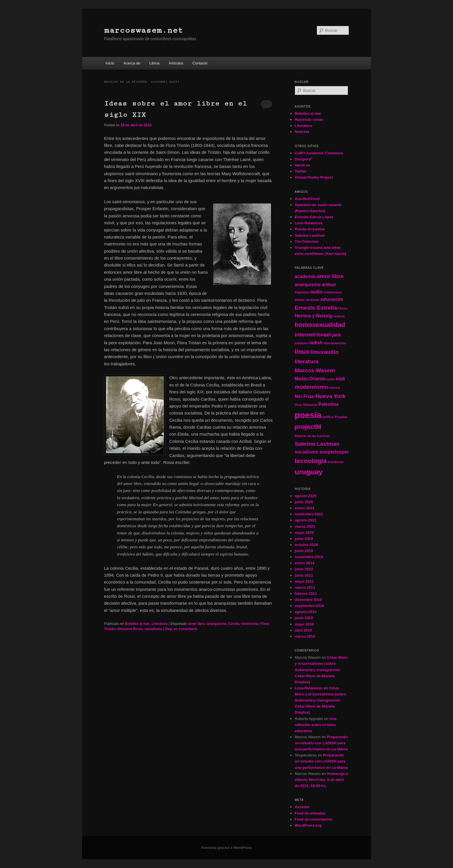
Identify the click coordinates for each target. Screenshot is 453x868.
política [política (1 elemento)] (328, 417)
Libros (154, 63)
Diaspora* (303, 159)
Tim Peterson (307, 241)
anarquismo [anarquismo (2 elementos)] (308, 285)
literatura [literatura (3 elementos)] (307, 361)
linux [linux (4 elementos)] (302, 352)
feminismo (250, 624)
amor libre (196, 624)
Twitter (301, 171)
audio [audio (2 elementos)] (316, 292)
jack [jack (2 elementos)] (336, 335)
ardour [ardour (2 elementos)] (329, 285)
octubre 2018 (306, 545)
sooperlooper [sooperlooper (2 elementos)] (334, 452)
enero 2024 (305, 508)
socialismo (153, 629)
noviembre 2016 (309, 557)
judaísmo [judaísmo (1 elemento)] (301, 343)
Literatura (160, 624)
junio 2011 (304, 575)
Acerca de (132, 63)
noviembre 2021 (309, 514)
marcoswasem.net (143, 30)
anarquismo (216, 624)
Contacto (200, 63)
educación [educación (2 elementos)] (332, 299)
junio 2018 (304, 551)
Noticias (302, 132)
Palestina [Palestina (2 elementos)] (328, 404)
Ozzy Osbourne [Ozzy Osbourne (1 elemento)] (306, 405)
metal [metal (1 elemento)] (331, 379)
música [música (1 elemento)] (335, 388)
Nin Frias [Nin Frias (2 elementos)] (305, 396)
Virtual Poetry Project (314, 177)
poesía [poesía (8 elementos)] (308, 415)
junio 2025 (304, 502)
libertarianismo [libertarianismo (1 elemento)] (335, 343)
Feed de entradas (310, 813)
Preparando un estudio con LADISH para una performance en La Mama (321, 743)
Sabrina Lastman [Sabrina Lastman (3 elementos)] (317, 444)
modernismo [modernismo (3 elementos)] (311, 387)
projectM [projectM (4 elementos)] (308, 427)
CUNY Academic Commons (319, 153)
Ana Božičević (307, 199)
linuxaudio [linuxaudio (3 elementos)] (325, 352)
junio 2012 (304, 569)
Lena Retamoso (309, 223)
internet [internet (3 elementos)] (305, 335)
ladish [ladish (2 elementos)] (316, 343)
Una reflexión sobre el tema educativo (316, 725)
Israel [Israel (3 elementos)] (324, 335)
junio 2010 (304, 618)
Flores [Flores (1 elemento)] (343, 308)
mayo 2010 (304, 624)
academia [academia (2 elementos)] (305, 276)
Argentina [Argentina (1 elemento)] (302, 292)
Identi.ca (302, 165)
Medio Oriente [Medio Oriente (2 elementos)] (310, 379)
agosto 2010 (306, 612)
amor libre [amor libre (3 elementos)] (330, 276)
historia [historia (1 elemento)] (339, 316)
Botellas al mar (137, 624)
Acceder (302, 807)
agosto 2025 (306, 496)
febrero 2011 (306, 594)
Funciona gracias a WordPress (226, 848)
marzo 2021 (305, 526)
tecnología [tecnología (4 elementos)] (311, 461)
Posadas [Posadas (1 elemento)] (341, 417)
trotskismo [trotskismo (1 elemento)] (336, 462)
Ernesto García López (314, 217)
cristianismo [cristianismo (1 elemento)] (333, 292)
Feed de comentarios (313, 819)
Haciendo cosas (309, 120)
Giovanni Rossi (130, 629)
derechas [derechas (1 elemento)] (313, 300)
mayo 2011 (304, 581)
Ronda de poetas (310, 229)
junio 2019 (304, 539)
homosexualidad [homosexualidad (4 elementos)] (320, 325)
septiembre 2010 (309, 606)
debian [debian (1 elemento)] (300, 300)
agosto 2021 (306, 520)
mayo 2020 (304, 533)
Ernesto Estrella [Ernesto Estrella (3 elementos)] (316, 308)
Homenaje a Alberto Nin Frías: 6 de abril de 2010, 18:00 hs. (321, 780)
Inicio (110, 63)
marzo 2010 (305, 636)
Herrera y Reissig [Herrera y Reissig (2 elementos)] (313, 316)
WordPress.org (308, 825)
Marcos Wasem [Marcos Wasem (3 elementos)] (315, 370)
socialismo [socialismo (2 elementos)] (307, 452)
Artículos (176, 63)
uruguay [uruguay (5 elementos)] (309, 472)
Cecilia (234, 624)
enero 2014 (305, 563)
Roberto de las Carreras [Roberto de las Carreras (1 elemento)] (312, 436)
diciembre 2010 (308, 600)
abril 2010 (303, 630)
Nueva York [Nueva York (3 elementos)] (331, 396)
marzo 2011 (305, 587)
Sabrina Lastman (310, 235)
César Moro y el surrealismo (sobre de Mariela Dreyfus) (321, 670)
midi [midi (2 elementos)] (340, 379)
